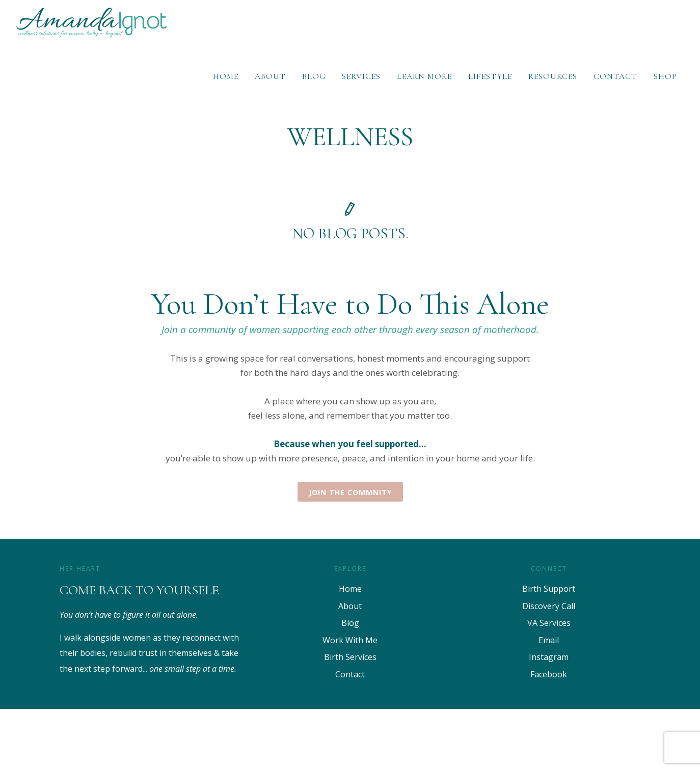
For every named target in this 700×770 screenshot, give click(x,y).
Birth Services (350, 657)
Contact (615, 76)
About (270, 76)
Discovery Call (549, 606)
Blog (314, 76)
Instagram (549, 657)
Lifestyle (490, 76)
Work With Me (350, 640)
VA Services (549, 623)
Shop (665, 76)
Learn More (424, 76)
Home (226, 76)
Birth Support (549, 589)
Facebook (549, 674)
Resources (553, 76)
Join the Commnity (350, 492)
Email (549, 640)
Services (361, 76)
